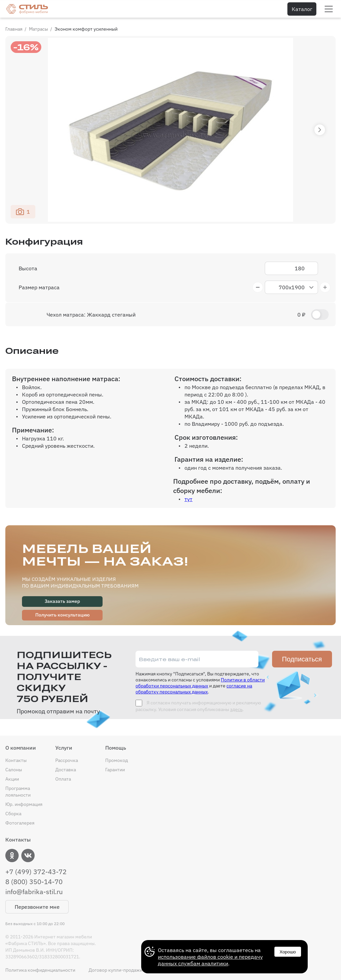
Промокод (117, 760)
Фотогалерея (20, 823)
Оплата (63, 779)
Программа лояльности (18, 792)
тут (188, 499)
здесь (236, 709)
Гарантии (115, 770)
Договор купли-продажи (116, 970)
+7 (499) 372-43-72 (36, 872)
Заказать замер (62, 601)
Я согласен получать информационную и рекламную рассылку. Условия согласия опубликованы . (198, 706)
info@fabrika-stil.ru (34, 892)
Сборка (13, 814)
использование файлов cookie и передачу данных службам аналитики (210, 960)
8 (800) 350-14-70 (34, 882)
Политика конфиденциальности (40, 970)
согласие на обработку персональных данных (194, 689)
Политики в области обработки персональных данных (200, 683)
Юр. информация (24, 804)
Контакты (16, 760)
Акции (12, 779)
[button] (320, 130)
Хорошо (288, 952)
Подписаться (302, 659)
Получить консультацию (62, 615)
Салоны (14, 770)
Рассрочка (67, 760)
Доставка (66, 770)
